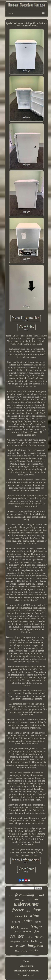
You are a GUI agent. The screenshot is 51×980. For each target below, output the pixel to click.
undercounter (26, 904)
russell (40, 895)
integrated (36, 946)
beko (29, 937)
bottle (34, 941)
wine (26, 941)
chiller (39, 937)
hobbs (38, 922)
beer (12, 947)
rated (29, 900)
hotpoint (16, 922)
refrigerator (15, 942)
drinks (34, 950)
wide (23, 900)
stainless (27, 932)
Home (26, 961)
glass (36, 931)
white (34, 915)
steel (11, 896)
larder (27, 921)
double (24, 951)
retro (41, 942)
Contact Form (26, 966)
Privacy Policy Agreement (27, 970)
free (17, 900)
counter (17, 936)
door (37, 910)
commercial (20, 916)
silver (28, 911)
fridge (36, 927)
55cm (17, 951)
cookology (25, 928)
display (17, 931)
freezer (18, 910)
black (15, 927)
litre (36, 899)
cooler (21, 946)
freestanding (25, 895)
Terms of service (26, 975)
